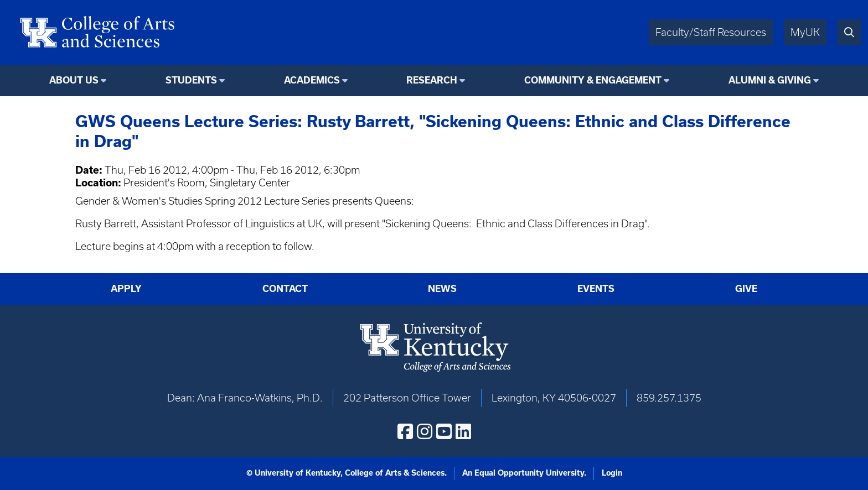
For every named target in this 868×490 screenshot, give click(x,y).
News (442, 288)
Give (746, 288)
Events (596, 288)
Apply (126, 288)
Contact (285, 288)
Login (612, 473)
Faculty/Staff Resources (711, 32)
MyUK (805, 32)
